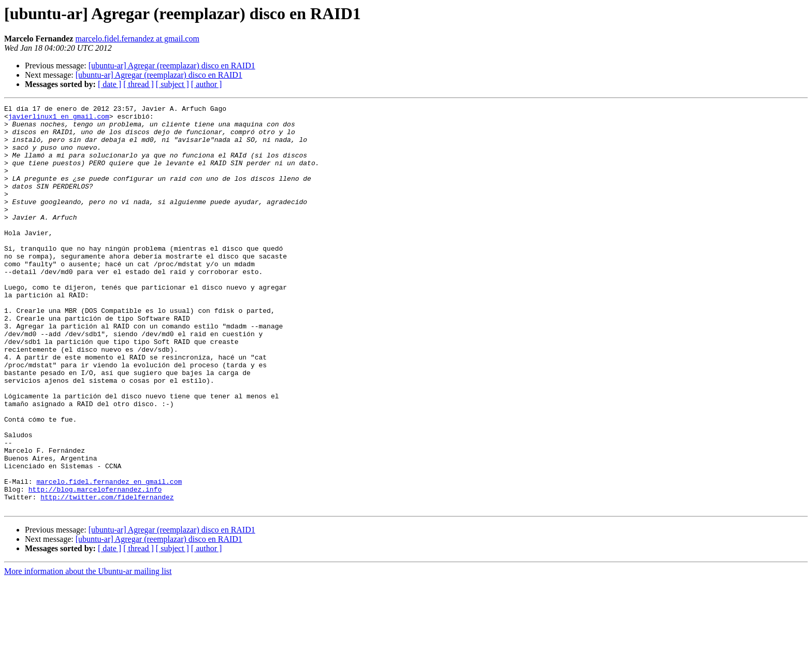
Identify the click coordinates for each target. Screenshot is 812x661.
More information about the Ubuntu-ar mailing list (88, 652)
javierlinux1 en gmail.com (59, 119)
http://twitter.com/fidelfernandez (107, 576)
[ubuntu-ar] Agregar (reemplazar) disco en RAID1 (172, 66)
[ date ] (110, 84)
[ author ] (207, 84)
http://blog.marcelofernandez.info (95, 567)
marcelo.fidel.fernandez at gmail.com (137, 39)
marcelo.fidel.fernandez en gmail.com (109, 557)
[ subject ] (172, 84)
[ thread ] (139, 84)
